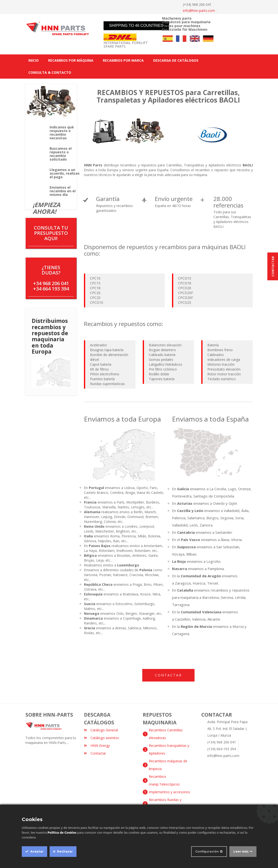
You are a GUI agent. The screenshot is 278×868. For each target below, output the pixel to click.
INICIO (34, 60)
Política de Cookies (62, 833)
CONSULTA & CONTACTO (50, 72)
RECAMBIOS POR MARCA (123, 60)
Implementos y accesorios (169, 792)
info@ (199, 11)
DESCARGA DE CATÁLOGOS (176, 60)
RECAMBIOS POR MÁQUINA (71, 60)
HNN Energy (97, 746)
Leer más (241, 851)
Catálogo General (101, 730)
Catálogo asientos (101, 738)
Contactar (168, 675)
